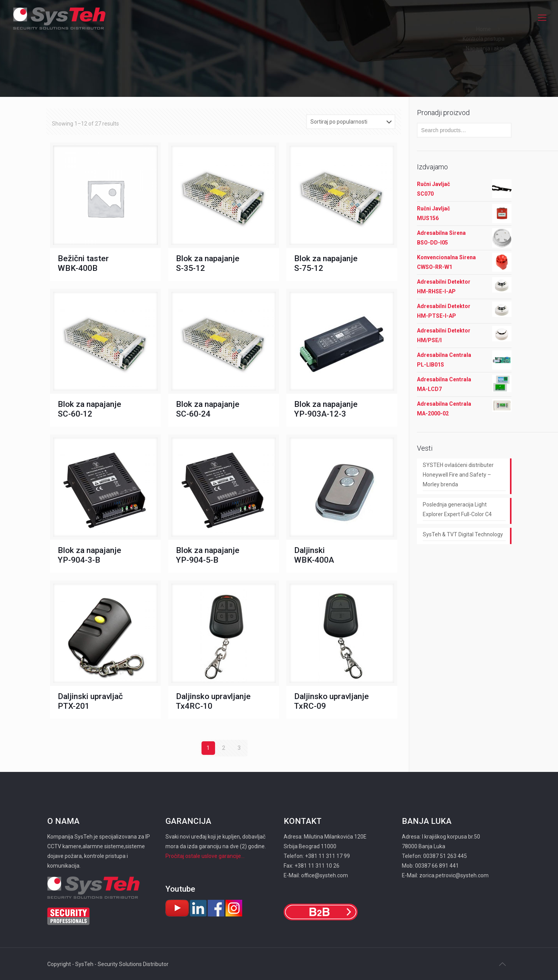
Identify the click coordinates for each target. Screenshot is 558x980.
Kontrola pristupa (484, 39)
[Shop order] (351, 122)
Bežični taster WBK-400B (83, 263)
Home (484, 29)
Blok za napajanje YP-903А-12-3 (326, 409)
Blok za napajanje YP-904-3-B (90, 555)
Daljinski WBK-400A (314, 555)
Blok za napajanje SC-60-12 (90, 409)
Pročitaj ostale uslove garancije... (205, 856)
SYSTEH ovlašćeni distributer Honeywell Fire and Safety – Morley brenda (458, 475)
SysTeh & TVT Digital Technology (463, 534)
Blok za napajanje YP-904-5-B (208, 555)
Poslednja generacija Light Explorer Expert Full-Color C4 (457, 509)
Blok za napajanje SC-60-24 (208, 409)
